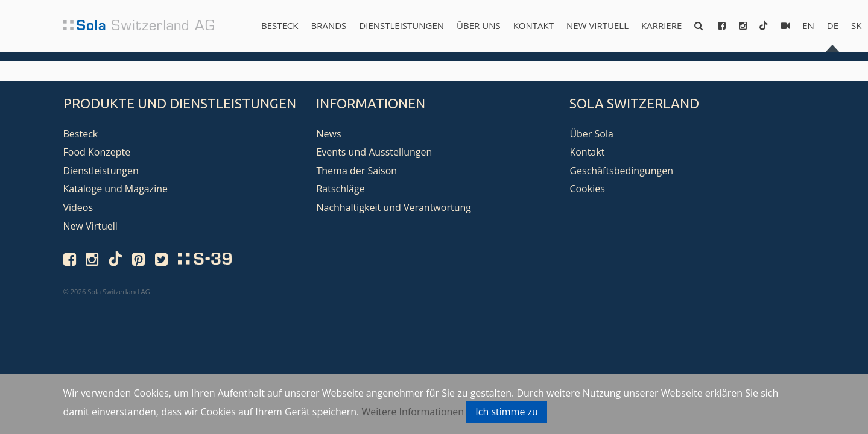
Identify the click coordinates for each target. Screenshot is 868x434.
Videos (78, 207)
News (328, 134)
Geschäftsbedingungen (621, 171)
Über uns (479, 25)
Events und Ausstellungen (374, 152)
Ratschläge (340, 189)
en (808, 25)
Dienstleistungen (401, 25)
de (833, 25)
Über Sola (591, 134)
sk (856, 25)
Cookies (587, 189)
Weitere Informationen (413, 412)
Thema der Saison (356, 171)
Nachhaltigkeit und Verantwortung (394, 207)
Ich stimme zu (507, 412)
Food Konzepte (97, 152)
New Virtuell (597, 25)
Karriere (661, 25)
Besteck (280, 25)
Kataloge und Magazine (116, 189)
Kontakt (534, 25)
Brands (328, 25)
